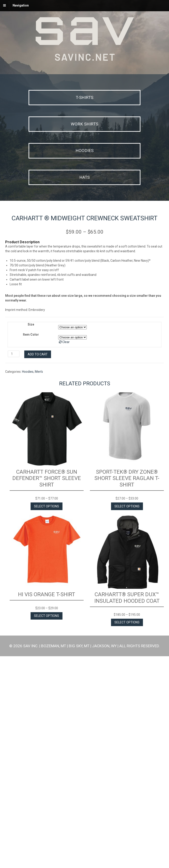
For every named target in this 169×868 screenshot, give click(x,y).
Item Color (31, 546)
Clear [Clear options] (66, 554)
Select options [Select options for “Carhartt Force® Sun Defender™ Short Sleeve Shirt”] (47, 718)
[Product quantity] (14, 566)
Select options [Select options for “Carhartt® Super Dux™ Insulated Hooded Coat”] (127, 834)
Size (31, 536)
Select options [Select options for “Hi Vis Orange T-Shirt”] (47, 828)
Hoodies (28, 583)
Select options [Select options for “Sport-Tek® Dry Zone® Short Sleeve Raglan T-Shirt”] (127, 718)
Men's (39, 583)
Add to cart (38, 566)
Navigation (21, 5)
